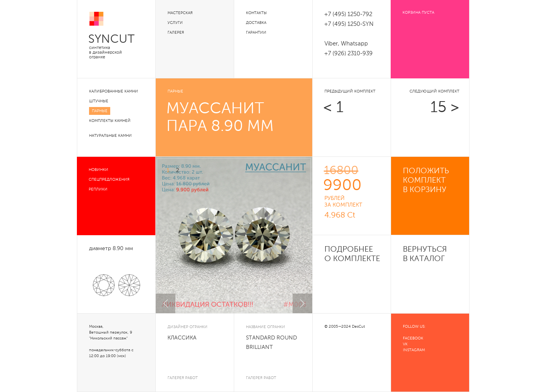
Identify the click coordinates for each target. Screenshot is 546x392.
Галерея (176, 33)
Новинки (98, 170)
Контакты (256, 13)
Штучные (99, 101)
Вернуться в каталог (425, 254)
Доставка (256, 23)
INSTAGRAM (414, 350)
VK (405, 344)
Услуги (175, 23)
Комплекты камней (110, 121)
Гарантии (256, 33)
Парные (100, 111)
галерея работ (183, 378)
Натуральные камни (110, 136)
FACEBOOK (413, 338)
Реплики (98, 189)
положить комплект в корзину (426, 181)
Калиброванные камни (114, 91)
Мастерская (180, 13)
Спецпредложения (109, 180)
